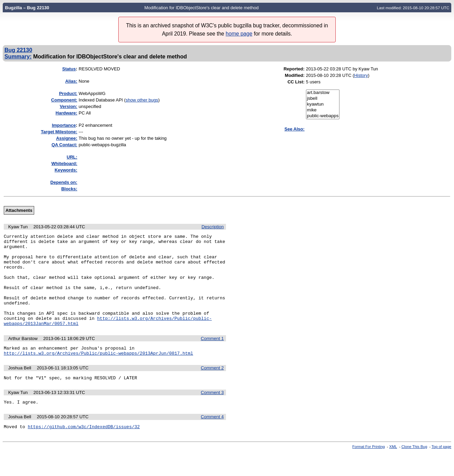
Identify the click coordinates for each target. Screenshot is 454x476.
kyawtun (323, 104)
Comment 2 (212, 388)
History (361, 75)
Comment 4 (212, 439)
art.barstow (323, 93)
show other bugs (142, 100)
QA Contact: (64, 145)
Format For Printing (369, 470)
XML (393, 470)
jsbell (323, 99)
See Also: (295, 129)
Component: (64, 100)
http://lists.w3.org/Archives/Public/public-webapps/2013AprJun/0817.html (98, 373)
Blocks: (69, 189)
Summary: (18, 56)
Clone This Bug (414, 470)
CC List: (296, 82)
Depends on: (64, 182)
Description (212, 227)
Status (69, 69)
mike (323, 110)
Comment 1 (212, 357)
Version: (69, 106)
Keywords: (66, 170)
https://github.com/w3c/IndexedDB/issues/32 (84, 450)
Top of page (441, 470)
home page (239, 34)
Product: (68, 93)
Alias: (71, 81)
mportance (64, 125)
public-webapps (323, 116)
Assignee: (67, 138)
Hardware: (67, 113)
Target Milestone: (59, 132)
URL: (72, 157)
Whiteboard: (64, 164)
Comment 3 (212, 414)
